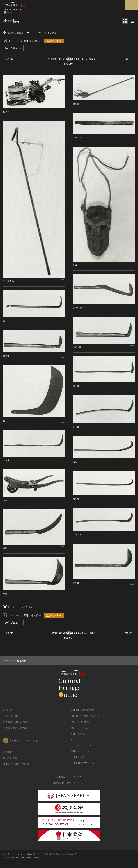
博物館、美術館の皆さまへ (85, 716)
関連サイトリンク (80, 751)
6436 (81, 59)
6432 (65, 59)
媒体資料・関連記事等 (82, 710)
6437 (85, 59)
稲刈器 (76, 103)
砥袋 (75, 265)
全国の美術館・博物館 (15, 728)
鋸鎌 (5, 548)
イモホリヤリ (79, 137)
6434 (73, 59)
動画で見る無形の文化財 (16, 764)
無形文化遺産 (10, 758)
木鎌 (5, 500)
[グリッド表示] (125, 21)
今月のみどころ (79, 728)
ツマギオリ (78, 308)
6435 (77, 59)
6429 (53, 59)
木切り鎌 (77, 347)
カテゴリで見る (11, 716)
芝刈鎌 (76, 583)
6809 (93, 59)
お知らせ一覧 (78, 734)
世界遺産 (8, 752)
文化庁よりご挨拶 (80, 722)
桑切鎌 (6, 356)
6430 (57, 59)
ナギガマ (77, 534)
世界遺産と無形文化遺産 (16, 722)
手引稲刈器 (8, 281)
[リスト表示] (132, 21)
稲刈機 (6, 112)
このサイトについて (81, 745)
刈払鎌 (76, 498)
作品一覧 (8, 710)
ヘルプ (74, 739)
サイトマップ (78, 757)
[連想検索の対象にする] (63, 112)
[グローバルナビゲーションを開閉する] (132, 5)
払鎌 (75, 462)
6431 (61, 59)
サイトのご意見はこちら (84, 763)
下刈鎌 (76, 427)
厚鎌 (5, 594)
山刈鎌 (6, 460)
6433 (69, 59)
